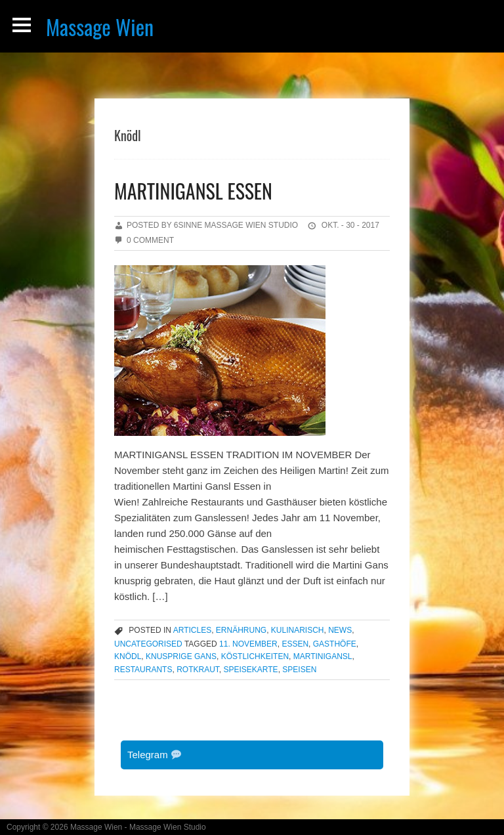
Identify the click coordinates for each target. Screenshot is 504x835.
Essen (295, 644)
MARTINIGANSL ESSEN (193, 191)
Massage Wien (100, 27)
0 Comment (150, 240)
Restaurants (143, 670)
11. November (248, 644)
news (340, 630)
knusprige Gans (181, 656)
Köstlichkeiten (255, 656)
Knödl (128, 656)
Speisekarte (250, 670)
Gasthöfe (335, 644)
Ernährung (241, 630)
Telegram (154, 755)
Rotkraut (198, 670)
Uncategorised (148, 644)
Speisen (299, 670)
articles (192, 630)
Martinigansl (323, 656)
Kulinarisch (298, 630)
